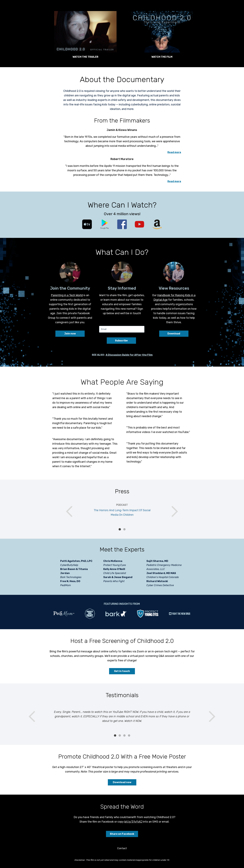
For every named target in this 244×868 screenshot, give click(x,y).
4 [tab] (129, 736)
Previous (72, 511)
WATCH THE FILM (162, 57)
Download (174, 334)
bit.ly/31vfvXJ (133, 822)
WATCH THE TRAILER (85, 57)
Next (172, 511)
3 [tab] (124, 736)
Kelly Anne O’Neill (114, 569)
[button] (85, 32)
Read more (174, 152)
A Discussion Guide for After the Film (129, 355)
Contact (122, 848)
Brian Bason (68, 569)
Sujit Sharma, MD (157, 561)
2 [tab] (124, 529)
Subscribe (121, 341)
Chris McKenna (113, 561)
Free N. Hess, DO (70, 581)
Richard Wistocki (157, 581)
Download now (122, 782)
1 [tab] (120, 529)
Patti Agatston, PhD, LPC (76, 561)
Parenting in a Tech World (67, 295)
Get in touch (122, 671)
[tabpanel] (122, 511)
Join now (70, 334)
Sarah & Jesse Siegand (118, 577)
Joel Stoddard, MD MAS (161, 573)
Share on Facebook (122, 834)
